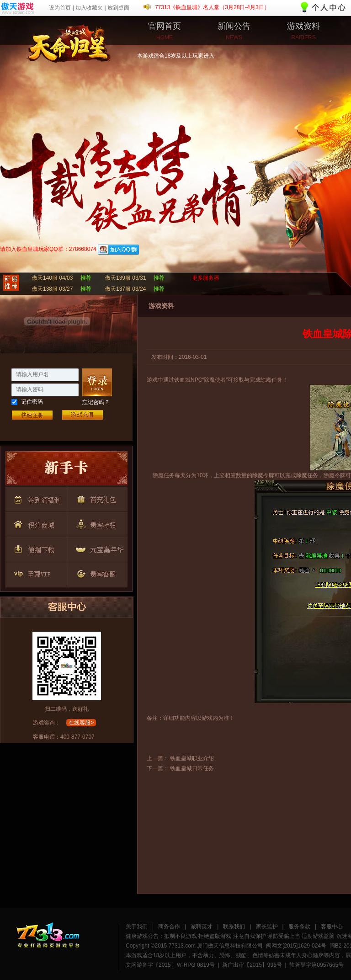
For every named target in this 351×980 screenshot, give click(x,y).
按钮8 (35, 572)
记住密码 (32, 402)
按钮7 (96, 548)
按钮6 (35, 548)
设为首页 (60, 8)
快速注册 (32, 415)
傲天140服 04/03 (52, 278)
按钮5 (96, 523)
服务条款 (299, 927)
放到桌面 (118, 8)
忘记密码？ (96, 402)
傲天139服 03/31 (125, 278)
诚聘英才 (202, 927)
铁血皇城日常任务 (192, 768)
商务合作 (169, 927)
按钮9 (96, 572)
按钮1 (66, 471)
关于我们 (137, 927)
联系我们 (234, 927)
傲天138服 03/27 (52, 289)
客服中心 (332, 927)
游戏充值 (82, 415)
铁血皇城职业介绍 (192, 758)
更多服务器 (206, 278)
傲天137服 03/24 (125, 289)
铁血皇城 (34, 39)
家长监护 (267, 927)
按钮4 (35, 523)
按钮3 (96, 498)
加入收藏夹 (89, 8)
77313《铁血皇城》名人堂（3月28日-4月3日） (212, 7)
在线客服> (81, 723)
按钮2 (35, 498)
